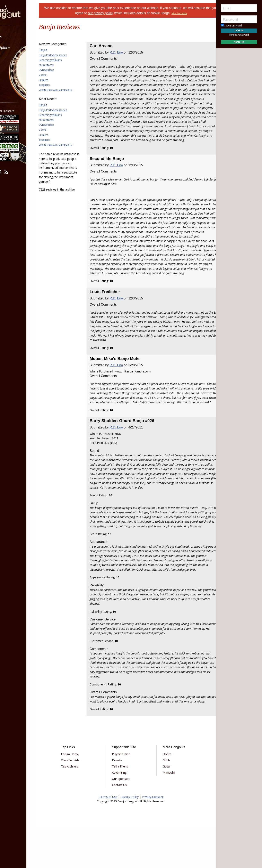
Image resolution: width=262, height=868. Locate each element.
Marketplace (19, 48)
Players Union (124, 795)
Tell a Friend (123, 808)
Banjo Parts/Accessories (63, 55)
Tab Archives (78, 808)
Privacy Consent (152, 838)
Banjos (53, 50)
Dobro (164, 795)
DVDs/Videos (57, 70)
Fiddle (164, 801)
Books (53, 75)
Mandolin (166, 814)
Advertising (122, 814)
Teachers (54, 85)
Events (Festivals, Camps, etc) (66, 90)
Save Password (231, 26)
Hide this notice (192, 13)
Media (14, 69)
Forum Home (78, 795)
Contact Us (122, 826)
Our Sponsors (124, 820)
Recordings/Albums (60, 60)
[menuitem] (23, 37)
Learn (14, 59)
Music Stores (56, 65)
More (13, 80)
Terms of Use (108, 838)
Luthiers (54, 80)
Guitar (164, 808)
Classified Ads (78, 801)
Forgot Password (239, 35)
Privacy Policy (130, 838)
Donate (120, 801)
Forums (15, 37)
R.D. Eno (121, 52)
